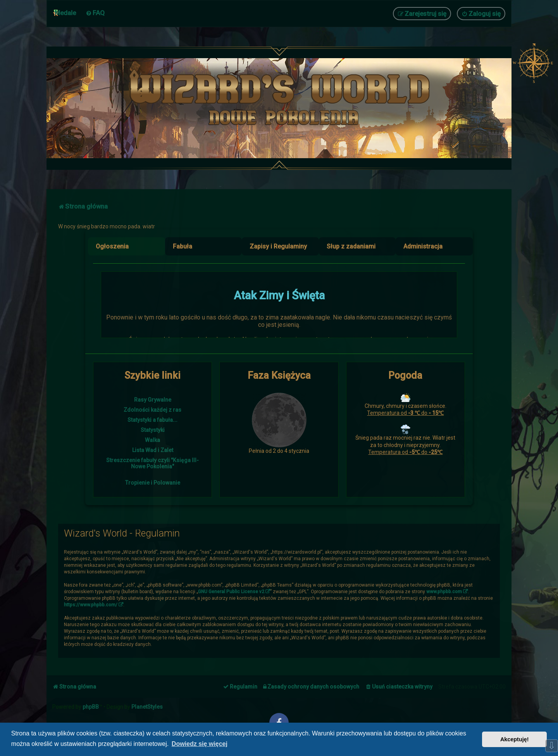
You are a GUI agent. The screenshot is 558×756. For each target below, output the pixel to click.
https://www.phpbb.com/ (91, 605)
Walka (152, 440)
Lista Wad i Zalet (153, 450)
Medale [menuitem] (65, 13)
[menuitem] (95, 13)
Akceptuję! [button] (515, 739)
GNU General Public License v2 (231, 592)
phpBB (91, 707)
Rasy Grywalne (153, 400)
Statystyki (153, 430)
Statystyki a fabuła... (152, 420)
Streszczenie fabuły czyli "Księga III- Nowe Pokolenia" (152, 463)
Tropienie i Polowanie (153, 483)
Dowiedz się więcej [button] (200, 744)
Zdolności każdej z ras (152, 410)
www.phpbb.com (444, 592)
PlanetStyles (147, 707)
